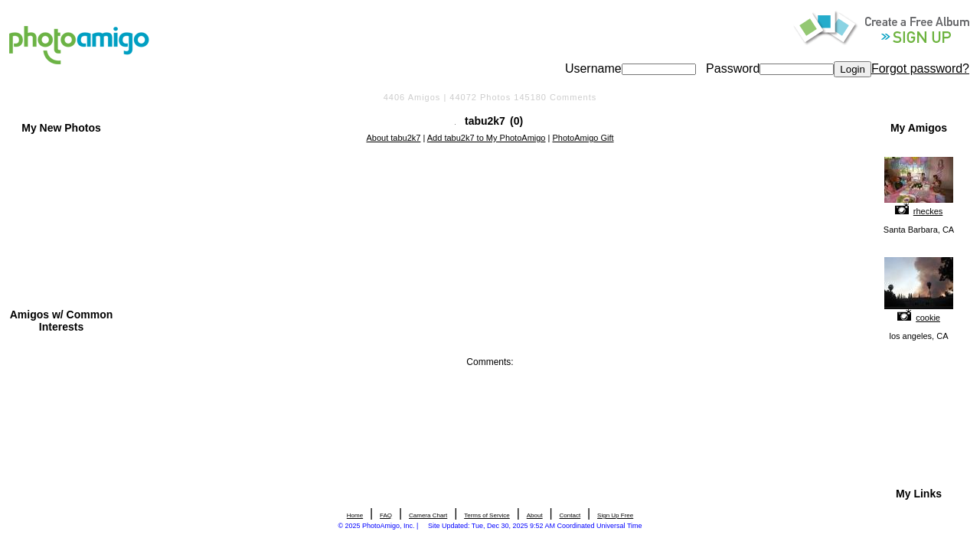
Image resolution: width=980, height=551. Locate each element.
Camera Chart (428, 515)
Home (355, 515)
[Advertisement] (490, 186)
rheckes (928, 211)
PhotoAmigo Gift (583, 138)
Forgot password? (920, 68)
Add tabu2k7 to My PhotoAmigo (487, 138)
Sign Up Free (615, 515)
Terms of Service (487, 515)
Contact (570, 515)
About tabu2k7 (393, 138)
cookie (928, 318)
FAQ (386, 515)
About (535, 515)
